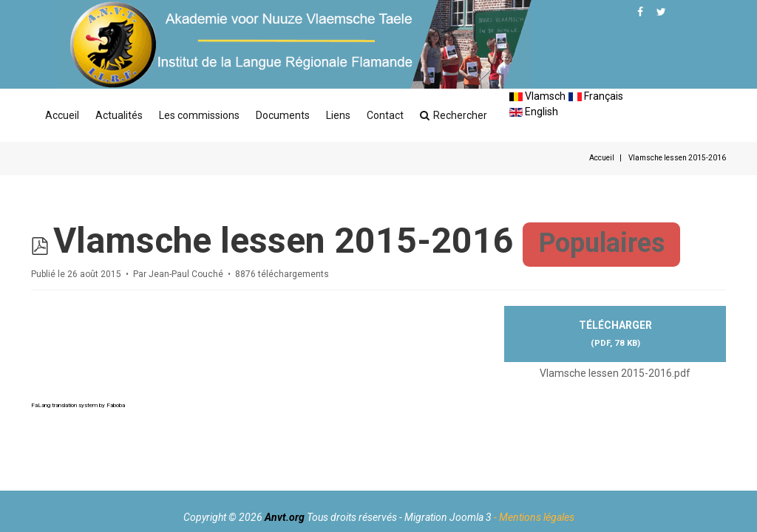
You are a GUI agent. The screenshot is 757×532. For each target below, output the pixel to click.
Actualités (119, 115)
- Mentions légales (534, 517)
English (534, 112)
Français (596, 96)
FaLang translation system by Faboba (78, 405)
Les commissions (199, 115)
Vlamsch (537, 96)
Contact (385, 115)
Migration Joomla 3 (448, 517)
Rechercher (454, 115)
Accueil (62, 115)
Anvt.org (285, 517)
